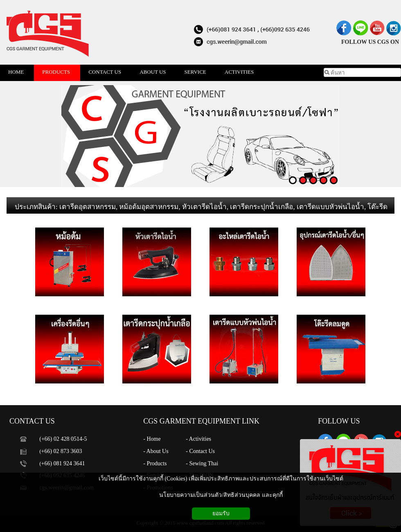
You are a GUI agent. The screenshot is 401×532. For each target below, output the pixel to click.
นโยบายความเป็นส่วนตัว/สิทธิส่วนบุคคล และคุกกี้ (221, 495)
